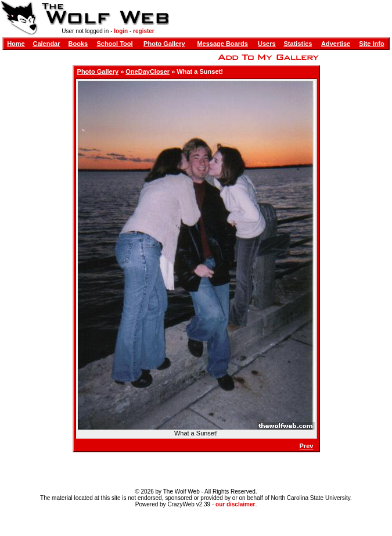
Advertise (336, 44)
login (121, 31)
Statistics (298, 44)
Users (267, 44)
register (144, 31)
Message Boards (222, 44)
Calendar (46, 44)
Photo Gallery (164, 44)
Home (16, 44)
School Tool (114, 44)
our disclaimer (235, 504)
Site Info (371, 44)
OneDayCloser (148, 72)
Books (78, 44)
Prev (307, 446)
